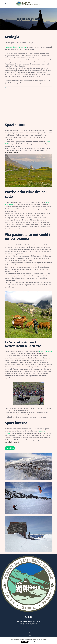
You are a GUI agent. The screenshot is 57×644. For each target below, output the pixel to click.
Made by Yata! (29, 636)
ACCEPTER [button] (25, 642)
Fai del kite (10, 448)
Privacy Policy (28, 634)
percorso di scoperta (12, 153)
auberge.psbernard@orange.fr (29, 624)
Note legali (29, 632)
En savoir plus (32, 642)
